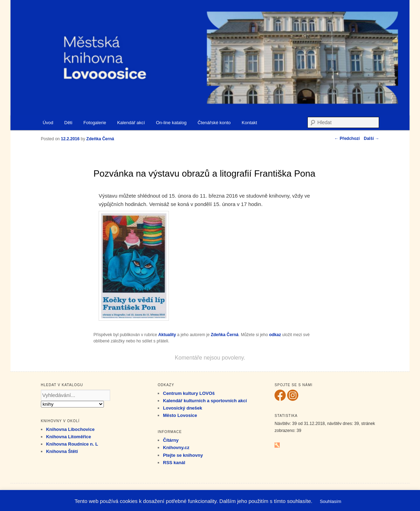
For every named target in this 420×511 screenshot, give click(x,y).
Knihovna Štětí (62, 451)
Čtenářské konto (214, 123)
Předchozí (347, 139)
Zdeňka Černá (225, 335)
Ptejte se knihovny (183, 455)
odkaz (275, 335)
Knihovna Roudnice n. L (72, 444)
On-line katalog (171, 123)
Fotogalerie (95, 123)
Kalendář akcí (131, 123)
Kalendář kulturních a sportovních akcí (205, 401)
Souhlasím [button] (330, 501)
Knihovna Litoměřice (69, 437)
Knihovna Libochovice (70, 429)
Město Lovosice (180, 415)
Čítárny (171, 440)
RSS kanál (174, 463)
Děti (68, 123)
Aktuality (167, 335)
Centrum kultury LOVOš (189, 393)
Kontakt (249, 123)
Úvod (48, 123)
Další (371, 139)
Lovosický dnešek (183, 408)
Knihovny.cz (176, 448)
